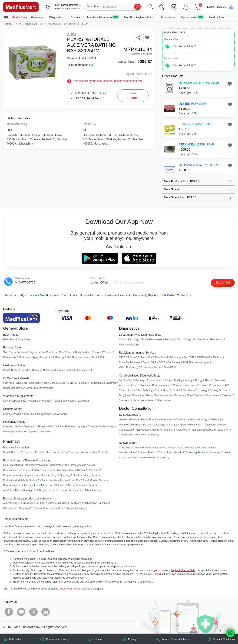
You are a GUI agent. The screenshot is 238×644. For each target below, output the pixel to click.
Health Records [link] (12, 452)
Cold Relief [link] (35, 383)
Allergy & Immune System (82, 485)
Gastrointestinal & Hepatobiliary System (26, 465)
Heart (152, 380)
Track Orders (69, 295)
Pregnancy (215, 385)
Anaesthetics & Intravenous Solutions (44, 485)
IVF (227, 430)
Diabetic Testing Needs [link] (16, 414)
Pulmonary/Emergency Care (48, 508)
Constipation (191, 448)
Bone (155, 385)
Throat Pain (165, 452)
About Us (10, 295)
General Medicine (129, 419)
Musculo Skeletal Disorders (178, 390)
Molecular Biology (129, 345)
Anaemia (124, 385)
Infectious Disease (174, 395)
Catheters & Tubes (58, 503)
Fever (135, 385)
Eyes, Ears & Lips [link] (42, 357)
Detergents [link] (30, 426)
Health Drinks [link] (11, 370)
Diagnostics (57, 17)
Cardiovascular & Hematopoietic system (72, 465)
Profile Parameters (152, 339)
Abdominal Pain (128, 457)
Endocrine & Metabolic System (20, 480)
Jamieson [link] (83, 401)
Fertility (178, 380)
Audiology (154, 435)
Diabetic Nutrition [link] (41, 414)
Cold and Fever (142, 448)
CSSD (42, 503)
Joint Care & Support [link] (55, 383)
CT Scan (131, 357)
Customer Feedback (118, 295)
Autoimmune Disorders (220, 395)
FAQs (22, 295)
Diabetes (145, 385)
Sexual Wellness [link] (103, 352)
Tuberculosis (126, 390)
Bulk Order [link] (15, 639)
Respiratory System (14, 470)
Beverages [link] (9, 431)
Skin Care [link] (9, 352)
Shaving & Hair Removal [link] (68, 357)
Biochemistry (201, 339)
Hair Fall (179, 452)
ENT (200, 425)
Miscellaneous (93, 490)
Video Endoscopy (129, 367)
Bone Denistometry (130, 362)
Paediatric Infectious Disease (207, 430)
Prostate (202, 385)
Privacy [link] (132, 639)
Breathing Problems (197, 452)
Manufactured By (17, 124)
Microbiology (184, 339)
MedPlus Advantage (102, 17)
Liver (160, 380)
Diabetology (216, 419)
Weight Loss (175, 448)
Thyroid (209, 380)
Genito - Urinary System (86, 475)
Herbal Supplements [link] (64, 401)
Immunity (165, 385)
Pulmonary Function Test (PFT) (158, 367)
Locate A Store (43, 295)
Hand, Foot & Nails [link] (95, 357)
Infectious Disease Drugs (44, 475)
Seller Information (80, 65)
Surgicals (25, 508)
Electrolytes (165, 400)
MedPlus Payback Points (139, 17)
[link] (21, 7)
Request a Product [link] (33, 452)
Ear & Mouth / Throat (94, 480)
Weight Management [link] (80, 370)
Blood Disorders (196, 395)
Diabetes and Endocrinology (135, 425)
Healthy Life (217, 17)
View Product (133, 95)
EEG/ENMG (203, 357)
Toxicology (201, 390)
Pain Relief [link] (21, 383)
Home (7, 24)
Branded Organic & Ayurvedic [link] (34, 431)
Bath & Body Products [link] (79, 352)
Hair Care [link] (59, 352)
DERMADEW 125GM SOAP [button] (196, 145)
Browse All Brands (91, 295)
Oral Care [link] (46, 352)
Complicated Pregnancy (132, 435)
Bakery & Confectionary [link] (101, 426)
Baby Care (24, 339)
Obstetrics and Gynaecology (191, 419)
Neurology (173, 425)
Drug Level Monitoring (131, 395)
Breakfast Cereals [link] (31, 370)
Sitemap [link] (99, 639)
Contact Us (184, 295)
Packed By (89, 124)
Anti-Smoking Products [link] (40, 388)
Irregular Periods (147, 452)
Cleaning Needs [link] (12, 426)
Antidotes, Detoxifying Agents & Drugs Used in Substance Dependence (43, 490)
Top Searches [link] (71, 452)
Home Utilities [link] (46, 426)
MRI (121, 357)
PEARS (71, 34)
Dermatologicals (12, 485)
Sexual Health (147, 457)
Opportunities (192, 17)
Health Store (15, 18)
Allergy (198, 380)
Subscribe (223, 282)
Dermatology (188, 425)
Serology (170, 339)
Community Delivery (146, 295)
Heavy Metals (154, 395)
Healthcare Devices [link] (14, 388)
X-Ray (142, 357)
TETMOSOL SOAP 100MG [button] (196, 124)
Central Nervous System (41, 470)
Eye (78, 480)
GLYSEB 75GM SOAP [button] (193, 104)
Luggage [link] (80, 426)
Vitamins (220, 380)
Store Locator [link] (54, 452)
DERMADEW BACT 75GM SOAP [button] (200, 165)
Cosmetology (126, 430)
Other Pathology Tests (148, 390)
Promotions (168, 17)
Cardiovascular (28, 503)
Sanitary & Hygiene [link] (27, 352)
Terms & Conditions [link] (224, 639)
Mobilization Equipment (97, 503)
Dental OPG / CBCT (154, 362)
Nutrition (69, 480)
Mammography (179, 357)
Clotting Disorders (220, 390)
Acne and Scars (220, 452)
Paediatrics (167, 419)
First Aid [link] (8, 383)
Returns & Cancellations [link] (175, 639)
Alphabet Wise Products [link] (95, 452)
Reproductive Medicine (149, 430)
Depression (160, 448)
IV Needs (76, 503)
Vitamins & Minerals (51, 480)
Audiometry (174, 362)
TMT (192, 357)
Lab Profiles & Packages (133, 380)
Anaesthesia (10, 503)
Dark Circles (208, 448)
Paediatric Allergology (176, 430)
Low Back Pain (127, 452)
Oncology (65, 475)
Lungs (169, 380)
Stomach (124, 400)
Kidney (188, 380)
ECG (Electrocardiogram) (197, 362)
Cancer (177, 385)
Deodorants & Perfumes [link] (17, 357)
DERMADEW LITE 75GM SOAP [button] (199, 83)
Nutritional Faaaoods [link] (55, 370)
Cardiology (159, 425)
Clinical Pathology (129, 339)
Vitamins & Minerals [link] (39, 401)
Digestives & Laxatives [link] (104, 383)
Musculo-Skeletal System (71, 470)
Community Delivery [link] (57, 639)
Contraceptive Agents (15, 475)
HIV (225, 385)
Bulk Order (167, 295)
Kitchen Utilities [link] (65, 426)
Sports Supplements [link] (15, 401)
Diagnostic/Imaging (77, 508)
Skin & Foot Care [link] (79, 383)
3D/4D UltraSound (158, 357)
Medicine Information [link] (16, 448)
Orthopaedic (10, 508)
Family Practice (150, 419)
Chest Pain (125, 448)
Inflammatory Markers (144, 400)
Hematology (217, 339)
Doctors (76, 17)
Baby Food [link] (9, 339)
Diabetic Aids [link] (60, 414)
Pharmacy (37, 17)
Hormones (94, 470)
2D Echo (218, 357)
